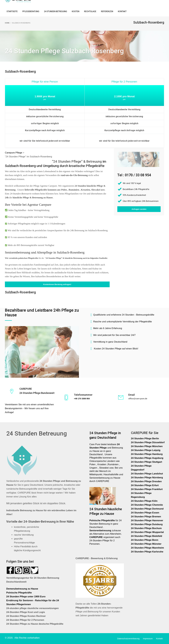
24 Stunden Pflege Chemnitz (147, 505)
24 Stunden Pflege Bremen (146, 517)
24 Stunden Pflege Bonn (145, 540)
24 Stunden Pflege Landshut (147, 474)
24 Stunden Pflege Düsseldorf (148, 442)
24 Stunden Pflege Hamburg (147, 454)
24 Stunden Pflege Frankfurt (147, 489)
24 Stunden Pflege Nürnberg (147, 478)
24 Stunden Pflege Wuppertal (147, 532)
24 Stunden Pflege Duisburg (147, 524)
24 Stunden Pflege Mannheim (147, 548)
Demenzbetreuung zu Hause (22, 589)
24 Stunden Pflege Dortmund (147, 509)
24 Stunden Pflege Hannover (147, 520)
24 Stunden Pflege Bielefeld (147, 536)
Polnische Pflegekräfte (19, 593)
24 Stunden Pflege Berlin (145, 439)
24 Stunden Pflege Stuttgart (147, 462)
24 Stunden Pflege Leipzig (146, 450)
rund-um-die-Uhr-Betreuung (74, 175)
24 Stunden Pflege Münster (146, 544)
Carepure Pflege (14, 153)
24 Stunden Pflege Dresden (146, 481)
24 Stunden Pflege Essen (145, 513)
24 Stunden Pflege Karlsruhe (147, 552)
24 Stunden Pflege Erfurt (145, 485)
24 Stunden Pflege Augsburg (147, 458)
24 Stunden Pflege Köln (144, 501)
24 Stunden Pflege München (147, 446)
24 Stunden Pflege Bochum (146, 528)
